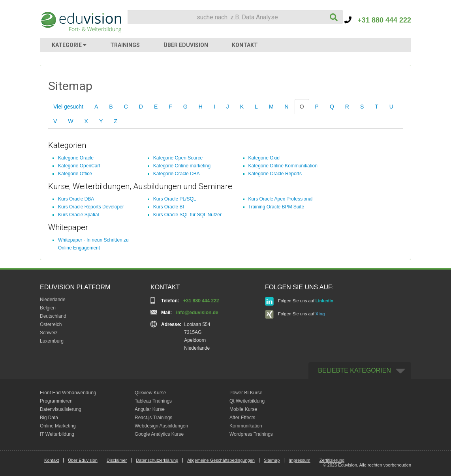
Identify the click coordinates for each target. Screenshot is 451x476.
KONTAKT (245, 45)
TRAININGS (125, 45)
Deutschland (53, 316)
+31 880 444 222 (378, 20)
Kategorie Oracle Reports (275, 174)
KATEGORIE (69, 45)
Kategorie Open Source (178, 158)
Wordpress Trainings (251, 434)
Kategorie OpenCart (79, 166)
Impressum (299, 460)
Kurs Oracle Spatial (78, 215)
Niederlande (53, 300)
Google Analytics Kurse (159, 434)
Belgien (48, 308)
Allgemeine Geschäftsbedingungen (221, 460)
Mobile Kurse (243, 409)
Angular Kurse (150, 409)
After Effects (242, 418)
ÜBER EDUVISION (186, 45)
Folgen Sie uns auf (299, 301)
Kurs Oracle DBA (76, 199)
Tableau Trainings (153, 401)
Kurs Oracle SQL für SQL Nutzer (187, 215)
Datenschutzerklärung (157, 460)
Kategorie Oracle (76, 158)
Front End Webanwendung (68, 393)
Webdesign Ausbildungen (161, 426)
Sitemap (272, 460)
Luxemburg (52, 341)
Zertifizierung (332, 460)
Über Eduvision (83, 460)
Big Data (49, 418)
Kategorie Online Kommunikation (283, 166)
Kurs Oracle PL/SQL (175, 199)
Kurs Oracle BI (169, 207)
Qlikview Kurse (150, 393)
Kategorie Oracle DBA (177, 174)
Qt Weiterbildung (247, 401)
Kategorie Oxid (264, 158)
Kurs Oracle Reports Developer (91, 207)
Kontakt (52, 460)
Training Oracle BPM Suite (276, 207)
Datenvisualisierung (61, 409)
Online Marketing (58, 426)
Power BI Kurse (246, 393)
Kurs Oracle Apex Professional (281, 199)
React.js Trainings (153, 418)
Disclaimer (117, 460)
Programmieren (56, 401)
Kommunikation (246, 426)
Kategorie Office (75, 174)
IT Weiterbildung (57, 434)
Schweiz (49, 333)
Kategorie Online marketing (182, 166)
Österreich (51, 324)
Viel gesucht (68, 107)
